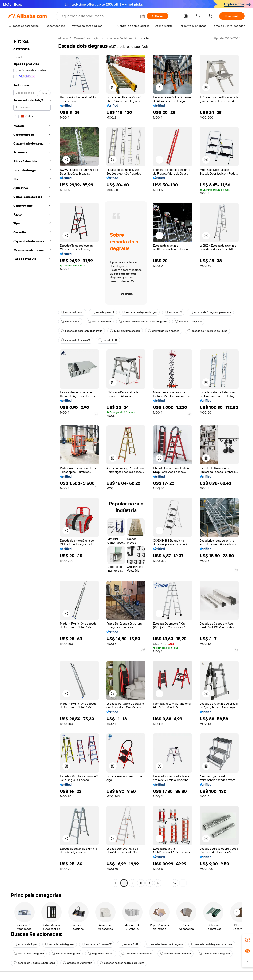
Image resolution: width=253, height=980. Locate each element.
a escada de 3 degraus (214, 954)
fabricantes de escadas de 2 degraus (143, 322)
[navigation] (32, 461)
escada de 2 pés (25, 944)
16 (175, 883)
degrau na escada (101, 954)
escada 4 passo (72, 312)
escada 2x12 (108, 340)
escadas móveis (99, 322)
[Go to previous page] (116, 883)
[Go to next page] (183, 883)
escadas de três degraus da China (122, 963)
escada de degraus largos (139, 312)
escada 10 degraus (188, 322)
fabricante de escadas (137, 954)
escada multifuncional (176, 954)
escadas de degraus (66, 954)
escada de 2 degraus (77, 963)
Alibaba (63, 38)
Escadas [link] (144, 38)
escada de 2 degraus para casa (34, 963)
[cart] (199, 17)
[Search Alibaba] (98, 16)
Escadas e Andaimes (119, 38)
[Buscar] (157, 16)
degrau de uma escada (164, 331)
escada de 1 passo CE (76, 340)
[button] (143, 16)
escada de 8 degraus (60, 944)
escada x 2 (173, 312)
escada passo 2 (103, 312)
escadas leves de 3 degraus (165, 944)
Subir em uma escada (125, 331)
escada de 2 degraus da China (207, 331)
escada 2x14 (70, 322)
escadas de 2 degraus (29, 954)
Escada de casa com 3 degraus (81, 331)
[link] (248, 940)
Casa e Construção (87, 38)
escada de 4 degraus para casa (210, 312)
